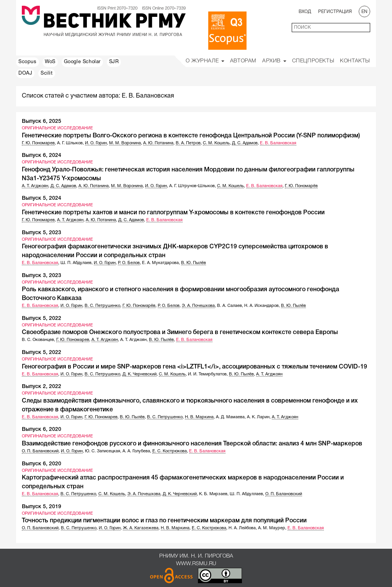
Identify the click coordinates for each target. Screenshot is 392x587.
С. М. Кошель (216, 143)
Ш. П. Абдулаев (76, 263)
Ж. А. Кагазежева (141, 528)
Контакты (355, 61)
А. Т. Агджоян (35, 186)
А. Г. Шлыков (70, 143)
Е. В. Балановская (278, 143)
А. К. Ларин (258, 417)
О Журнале (205, 61)
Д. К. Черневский (140, 374)
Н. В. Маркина (199, 417)
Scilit (47, 73)
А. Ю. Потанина (158, 143)
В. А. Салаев (229, 306)
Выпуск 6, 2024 (42, 156)
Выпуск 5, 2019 (42, 507)
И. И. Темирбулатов (207, 374)
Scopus (28, 62)
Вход (305, 12)
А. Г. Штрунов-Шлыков (192, 186)
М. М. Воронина (125, 143)
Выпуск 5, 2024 (42, 198)
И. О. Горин (96, 143)
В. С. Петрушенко (102, 306)
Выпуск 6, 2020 (42, 430)
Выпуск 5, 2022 (42, 319)
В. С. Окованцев (38, 340)
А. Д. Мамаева (230, 417)
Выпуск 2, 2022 (42, 387)
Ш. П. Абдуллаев (246, 494)
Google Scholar (82, 62)
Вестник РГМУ (114, 23)
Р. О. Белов (129, 263)
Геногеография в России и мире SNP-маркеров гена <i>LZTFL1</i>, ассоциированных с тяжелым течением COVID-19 (194, 367)
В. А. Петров (188, 143)
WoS (50, 62)
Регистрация (335, 12)
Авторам (243, 61)
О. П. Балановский (40, 451)
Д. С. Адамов (245, 143)
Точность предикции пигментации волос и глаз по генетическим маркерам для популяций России (164, 521)
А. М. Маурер (272, 528)
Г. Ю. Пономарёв (301, 186)
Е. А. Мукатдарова (160, 263)
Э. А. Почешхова (198, 306)
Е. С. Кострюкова (170, 451)
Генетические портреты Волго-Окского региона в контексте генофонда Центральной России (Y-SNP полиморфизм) (191, 136)
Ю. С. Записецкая (103, 451)
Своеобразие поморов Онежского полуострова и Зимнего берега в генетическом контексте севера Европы (180, 333)
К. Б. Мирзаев (213, 494)
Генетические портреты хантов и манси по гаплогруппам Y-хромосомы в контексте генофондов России (173, 213)
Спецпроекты (313, 61)
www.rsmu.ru (196, 564)
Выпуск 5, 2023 (42, 233)
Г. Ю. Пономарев (38, 143)
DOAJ (25, 73)
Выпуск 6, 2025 (42, 121)
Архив (274, 61)
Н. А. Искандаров (261, 306)
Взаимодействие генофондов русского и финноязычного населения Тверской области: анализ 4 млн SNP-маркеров (192, 444)
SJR (114, 62)
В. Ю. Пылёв (194, 263)
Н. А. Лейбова (242, 528)
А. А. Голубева (136, 451)
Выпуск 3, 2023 (42, 276)
